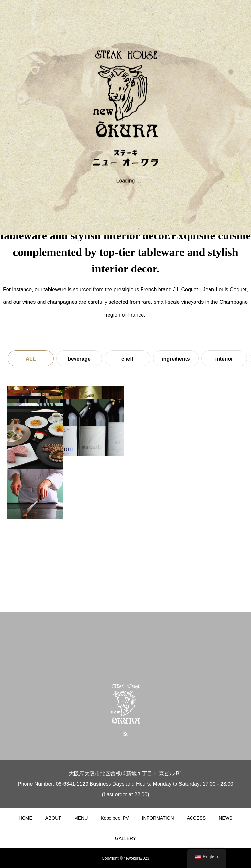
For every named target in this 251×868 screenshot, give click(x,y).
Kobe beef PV (115, 818)
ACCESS (196, 818)
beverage (79, 359)
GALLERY (125, 838)
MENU (81, 818)
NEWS (226, 818)
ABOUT (53, 818)
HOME (25, 818)
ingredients (176, 359)
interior (224, 359)
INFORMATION (158, 818)
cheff (127, 359)
